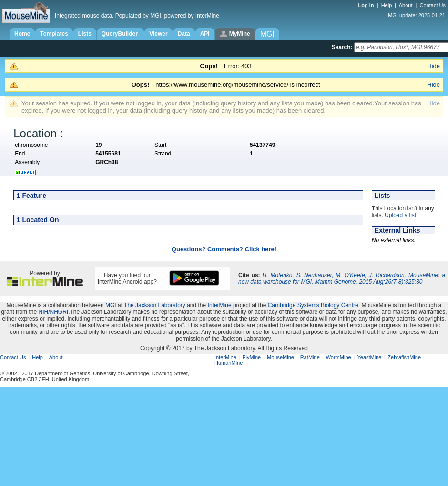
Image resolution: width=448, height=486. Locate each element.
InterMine (220, 305)
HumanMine (229, 363)
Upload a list (400, 215)
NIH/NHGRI (53, 312)
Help (387, 5)
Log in (367, 5)
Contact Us (433, 5)
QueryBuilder (120, 34)
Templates (54, 34)
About (406, 5)
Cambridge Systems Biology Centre (313, 305)
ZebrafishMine (404, 357)
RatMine (310, 357)
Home (22, 34)
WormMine (339, 357)
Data (184, 34)
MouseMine (280, 357)
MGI (111, 305)
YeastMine (369, 357)
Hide (433, 66)
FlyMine (252, 357)
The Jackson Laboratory (155, 305)
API (205, 34)
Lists (85, 34)
